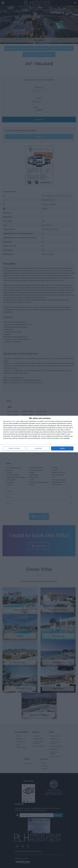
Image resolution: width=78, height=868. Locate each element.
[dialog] (39, 434)
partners (13, 421)
